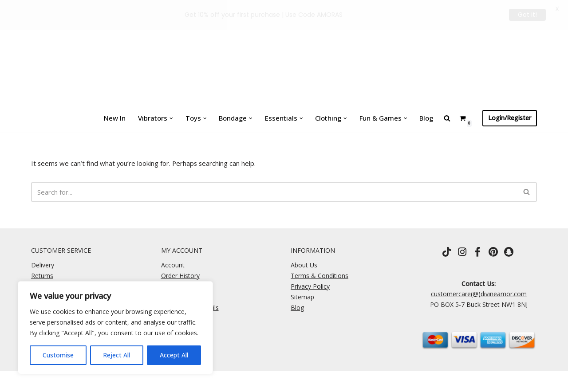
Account (173, 265)
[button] (176, 118)
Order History (180, 275)
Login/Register (510, 118)
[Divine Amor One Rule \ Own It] (284, 52)
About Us (304, 265)
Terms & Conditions (319, 275)
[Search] (274, 191)
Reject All (116, 355)
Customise (58, 355)
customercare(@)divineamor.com (479, 293)
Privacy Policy (310, 286)
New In (122, 118)
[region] (115, 328)
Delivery (43, 265)
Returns (42, 275)
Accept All (174, 355)
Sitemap (302, 296)
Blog (419, 118)
